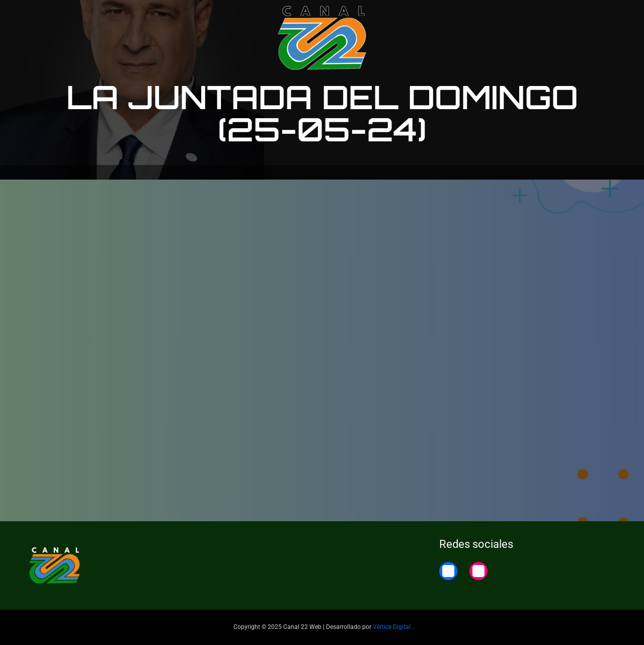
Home (605, 16)
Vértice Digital (392, 627)
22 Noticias (558, 16)
